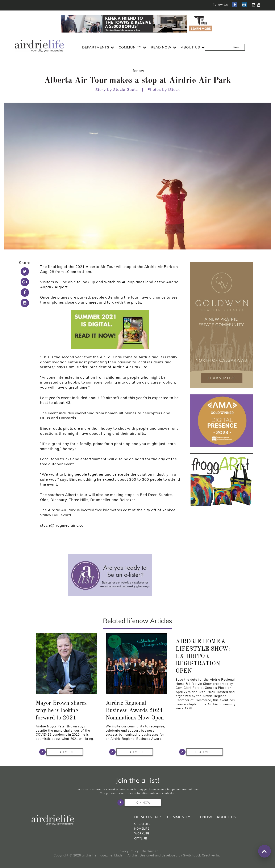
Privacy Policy (128, 851)
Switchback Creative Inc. (202, 855)
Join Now (137, 803)
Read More (60, 752)
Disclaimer (150, 851)
